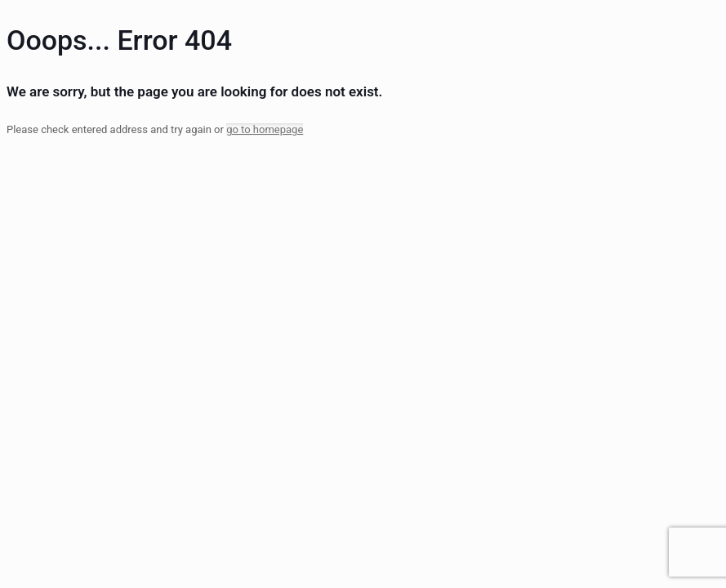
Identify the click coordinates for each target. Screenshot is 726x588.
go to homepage (265, 129)
